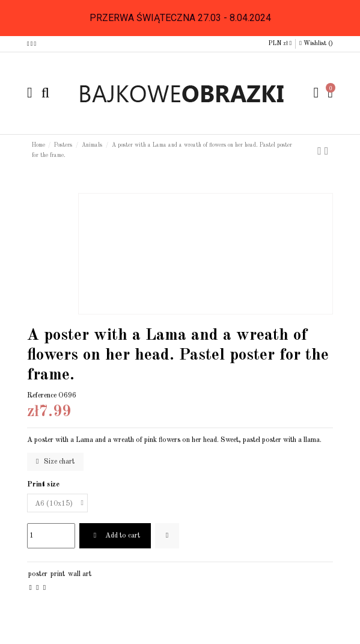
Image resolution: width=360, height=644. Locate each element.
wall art (80, 574)
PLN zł (280, 43)
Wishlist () (316, 43)
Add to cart (115, 535)
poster (38, 574)
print (58, 574)
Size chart (55, 462)
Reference (42, 396)
